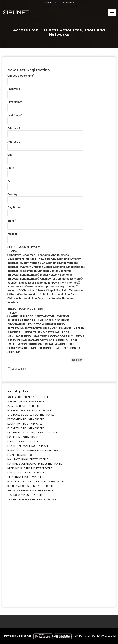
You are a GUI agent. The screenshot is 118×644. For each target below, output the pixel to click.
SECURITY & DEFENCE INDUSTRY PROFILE (30, 490)
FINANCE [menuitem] (64, 328)
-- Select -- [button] (14, 251)
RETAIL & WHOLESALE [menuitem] (58, 344)
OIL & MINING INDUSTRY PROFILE (25, 477)
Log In (49, 3)
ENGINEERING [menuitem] (54, 324)
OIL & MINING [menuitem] (58, 340)
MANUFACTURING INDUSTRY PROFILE (28, 459)
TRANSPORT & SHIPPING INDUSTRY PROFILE (32, 499)
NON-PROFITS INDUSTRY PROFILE (26, 473)
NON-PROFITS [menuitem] (37, 340)
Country (12, 194)
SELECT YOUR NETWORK (24, 247)
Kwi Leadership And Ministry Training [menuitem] (50, 287)
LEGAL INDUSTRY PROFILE (22, 455)
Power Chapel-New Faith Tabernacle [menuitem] (59, 291)
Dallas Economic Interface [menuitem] (58, 294)
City (10, 155)
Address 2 (14, 142)
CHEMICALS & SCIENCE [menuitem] (52, 321)
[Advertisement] (17, 552)
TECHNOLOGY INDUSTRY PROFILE (26, 495)
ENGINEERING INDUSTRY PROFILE (26, 428)
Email (12, 220)
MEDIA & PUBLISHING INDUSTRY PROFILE (30, 468)
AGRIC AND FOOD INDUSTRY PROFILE (28, 397)
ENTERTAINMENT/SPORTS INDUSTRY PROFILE (32, 433)
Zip (9, 181)
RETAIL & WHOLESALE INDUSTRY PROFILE (31, 486)
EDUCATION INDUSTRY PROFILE (25, 424)
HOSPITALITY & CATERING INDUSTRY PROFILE (33, 450)
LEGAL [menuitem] (65, 332)
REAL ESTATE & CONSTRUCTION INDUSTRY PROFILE (36, 482)
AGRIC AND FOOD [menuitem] (20, 317)
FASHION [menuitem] (49, 328)
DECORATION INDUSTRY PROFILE (26, 419)
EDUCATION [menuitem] (34, 324)
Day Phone (14, 208)
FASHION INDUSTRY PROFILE (23, 437)
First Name (15, 102)
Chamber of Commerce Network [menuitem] (59, 279)
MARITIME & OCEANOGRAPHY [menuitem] (52, 336)
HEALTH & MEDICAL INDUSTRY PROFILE (29, 446)
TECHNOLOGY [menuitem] (48, 348)
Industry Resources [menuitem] (21, 255)
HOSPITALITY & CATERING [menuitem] (41, 332)
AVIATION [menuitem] (61, 317)
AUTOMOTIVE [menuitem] (44, 317)
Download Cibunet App (18, 636)
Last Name (15, 115)
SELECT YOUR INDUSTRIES (25, 309)
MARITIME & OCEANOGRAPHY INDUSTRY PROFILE (35, 464)
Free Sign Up (68, 3)
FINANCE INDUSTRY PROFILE (23, 442)
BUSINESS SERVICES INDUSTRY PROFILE (29, 410)
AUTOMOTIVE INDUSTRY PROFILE (26, 401)
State (11, 168)
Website (12, 234)
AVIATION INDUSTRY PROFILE (24, 406)
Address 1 (14, 128)
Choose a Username (21, 75)
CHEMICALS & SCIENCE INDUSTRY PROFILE (31, 415)
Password (14, 89)
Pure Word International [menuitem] (24, 294)
